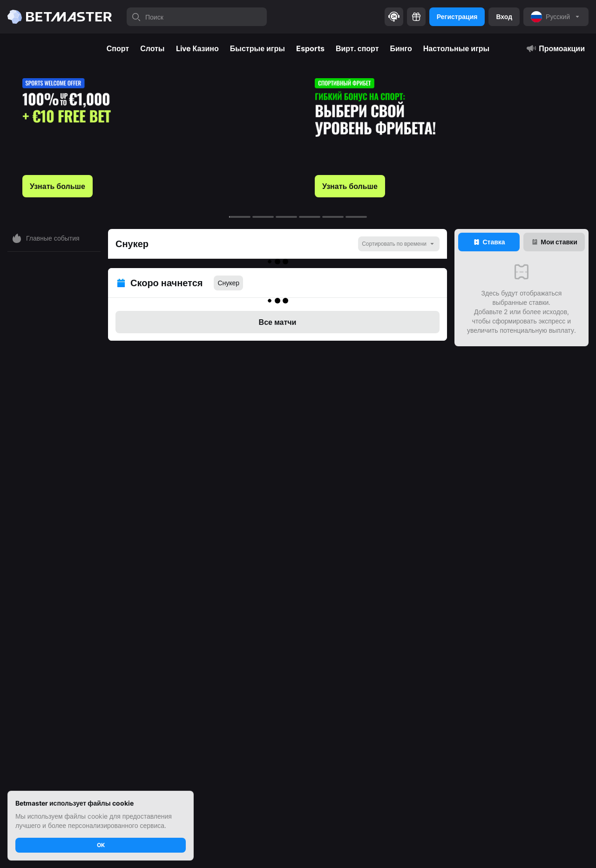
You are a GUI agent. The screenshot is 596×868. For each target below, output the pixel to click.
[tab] (489, 242)
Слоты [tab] (152, 48)
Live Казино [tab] (197, 48)
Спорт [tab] (118, 48)
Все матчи (278, 311)
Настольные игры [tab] (457, 48)
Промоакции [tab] (555, 48)
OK (101, 845)
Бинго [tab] (401, 48)
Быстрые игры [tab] (257, 48)
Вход (504, 17)
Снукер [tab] (228, 277)
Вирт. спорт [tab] (357, 48)
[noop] (556, 17)
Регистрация (457, 17)
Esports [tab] (310, 48)
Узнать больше (58, 186)
